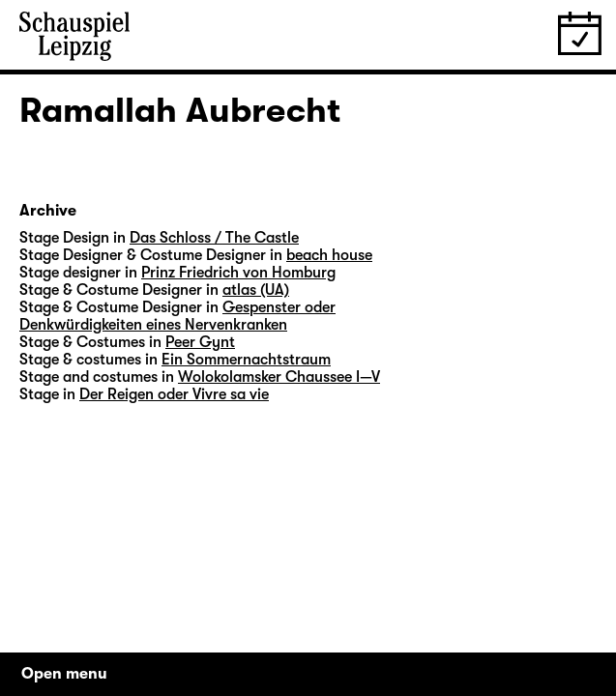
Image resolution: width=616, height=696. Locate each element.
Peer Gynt (200, 342)
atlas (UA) (256, 290)
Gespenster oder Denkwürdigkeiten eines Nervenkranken (177, 316)
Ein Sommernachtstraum (246, 360)
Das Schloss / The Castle (214, 238)
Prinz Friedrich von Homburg (238, 273)
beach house (329, 255)
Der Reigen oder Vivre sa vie (174, 394)
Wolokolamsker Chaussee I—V (279, 377)
